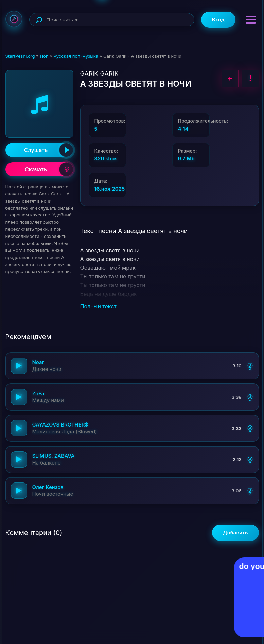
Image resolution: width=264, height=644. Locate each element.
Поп (44, 56)
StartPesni (14, 19)
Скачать (49, 169)
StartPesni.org (20, 56)
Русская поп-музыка (76, 56)
